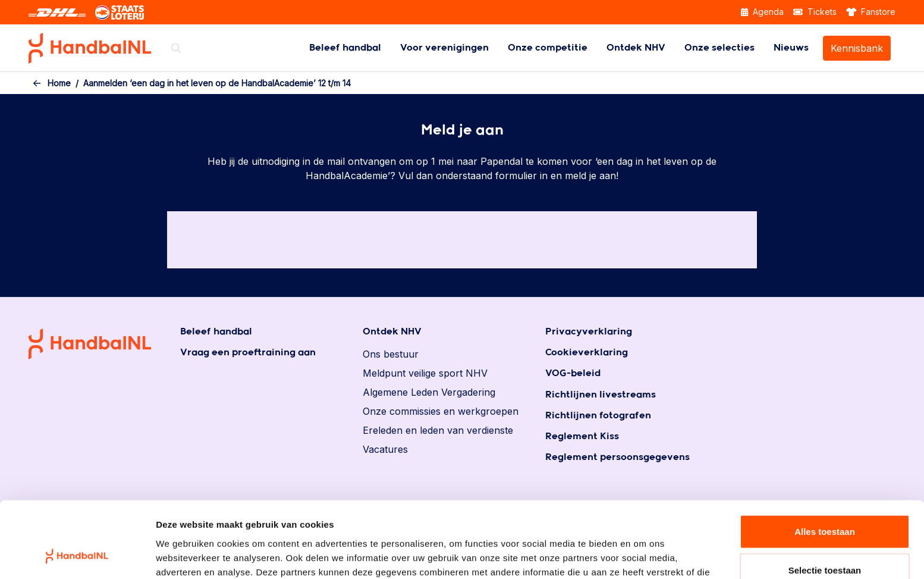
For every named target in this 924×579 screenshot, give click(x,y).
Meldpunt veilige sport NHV (425, 373)
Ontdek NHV (636, 48)
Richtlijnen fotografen (598, 416)
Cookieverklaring (587, 353)
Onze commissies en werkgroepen (441, 411)
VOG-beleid (573, 373)
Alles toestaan (825, 462)
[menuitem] (345, 48)
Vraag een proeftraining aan (248, 353)
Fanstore (871, 12)
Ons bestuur (391, 354)
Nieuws (791, 48)
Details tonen (642, 555)
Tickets (815, 12)
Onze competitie (548, 48)
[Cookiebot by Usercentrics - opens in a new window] (77, 556)
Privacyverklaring (589, 332)
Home (59, 83)
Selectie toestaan (825, 501)
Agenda (762, 12)
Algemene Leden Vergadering (429, 392)
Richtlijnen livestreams (601, 395)
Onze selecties (719, 48)
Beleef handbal (345, 48)
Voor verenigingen (444, 48)
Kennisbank (857, 48)
